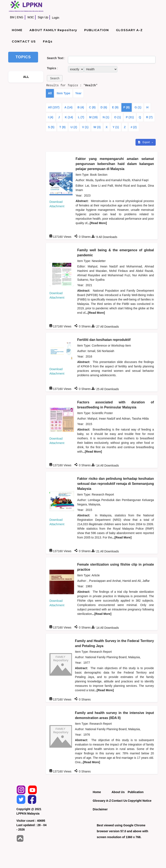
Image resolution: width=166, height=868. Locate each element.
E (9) (115, 107)
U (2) (74, 127)
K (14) (69, 117)
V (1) (85, 127)
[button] (55, 78)
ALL (26, 77)
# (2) (134, 127)
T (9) (62, 127)
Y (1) (116, 127)
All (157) (54, 107)
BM (12, 17)
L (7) (81, 117)
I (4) (51, 117)
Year (78, 93)
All (50, 93)
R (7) (149, 117)
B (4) (81, 107)
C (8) (92, 107)
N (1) (106, 117)
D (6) (104, 107)
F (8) (127, 107)
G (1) (138, 107)
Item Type (64, 93)
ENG (20, 17)
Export (144, 142)
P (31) (130, 117)
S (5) (51, 127)
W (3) (97, 127)
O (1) (117, 117)
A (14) (68, 107)
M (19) (93, 117)
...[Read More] (97, 223)
